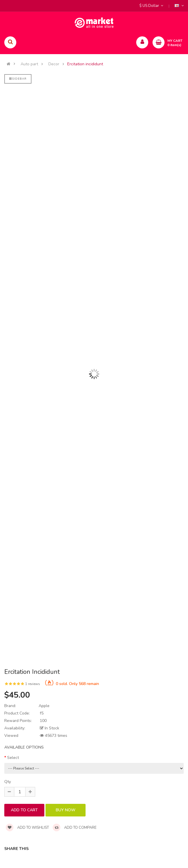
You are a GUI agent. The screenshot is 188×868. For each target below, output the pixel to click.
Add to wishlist (27, 828)
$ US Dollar (151, 6)
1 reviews (33, 684)
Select (13, 758)
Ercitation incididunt (85, 64)
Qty (8, 782)
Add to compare (75, 828)
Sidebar (18, 79)
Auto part (29, 64)
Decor (54, 64)
